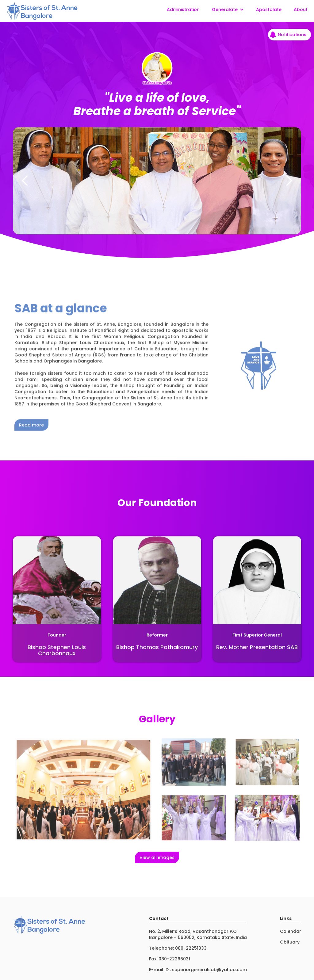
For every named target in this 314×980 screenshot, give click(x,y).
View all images (157, 857)
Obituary (290, 942)
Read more (31, 437)
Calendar (291, 931)
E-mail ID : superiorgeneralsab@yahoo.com (198, 970)
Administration (183, 9)
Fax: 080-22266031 (170, 959)
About (301, 9)
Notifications (292, 35)
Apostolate (269, 9)
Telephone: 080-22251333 (178, 948)
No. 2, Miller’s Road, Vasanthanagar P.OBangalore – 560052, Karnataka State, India (198, 934)
